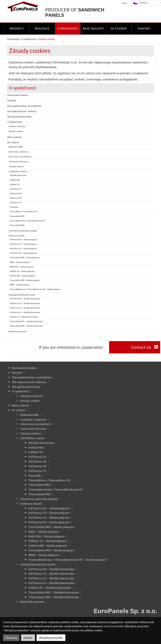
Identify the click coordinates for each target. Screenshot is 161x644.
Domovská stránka (18, 95)
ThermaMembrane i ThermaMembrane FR (27, 221)
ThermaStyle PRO (17, 225)
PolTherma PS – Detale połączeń (23, 253)
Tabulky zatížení (16, 166)
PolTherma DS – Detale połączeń (23, 240)
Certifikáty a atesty (18, 171)
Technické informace (18, 161)
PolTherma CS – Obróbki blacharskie (25, 308)
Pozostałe (14, 207)
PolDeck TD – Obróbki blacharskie (24, 317)
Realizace (42, 28)
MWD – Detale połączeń (20, 285)
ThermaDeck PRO (17, 216)
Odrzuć (28, 638)
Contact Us (145, 347)
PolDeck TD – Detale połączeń (22, 271)
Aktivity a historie (17, 126)
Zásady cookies (16, 131)
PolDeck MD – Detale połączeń (22, 276)
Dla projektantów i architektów (24, 106)
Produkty (17, 28)
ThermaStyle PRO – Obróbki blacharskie (26, 321)
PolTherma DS (16, 193)
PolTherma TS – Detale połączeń (23, 244)
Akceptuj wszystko (51, 638)
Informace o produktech (20, 157)
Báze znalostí (93, 28)
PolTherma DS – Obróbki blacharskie (25, 299)
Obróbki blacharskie (18, 175)
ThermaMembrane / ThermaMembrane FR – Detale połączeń (35, 289)
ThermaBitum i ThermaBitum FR (23, 211)
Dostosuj (11, 638)
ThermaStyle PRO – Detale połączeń (25, 258)
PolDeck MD (15, 180)
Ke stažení (119, 28)
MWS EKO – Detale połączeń (22, 267)
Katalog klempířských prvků (22, 295)
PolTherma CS (16, 189)
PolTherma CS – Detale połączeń (23, 249)
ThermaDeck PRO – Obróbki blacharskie (26, 326)
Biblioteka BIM (16, 147)
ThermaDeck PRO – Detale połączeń (25, 280)
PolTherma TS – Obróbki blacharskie (25, 303)
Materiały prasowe (17, 331)
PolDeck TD (15, 184)
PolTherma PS (16, 198)
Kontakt (144, 28)
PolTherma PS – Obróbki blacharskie (25, 312)
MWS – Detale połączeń (20, 262)
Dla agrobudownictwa (19, 117)
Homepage (13, 39)
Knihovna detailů (17, 236)
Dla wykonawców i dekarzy (22, 111)
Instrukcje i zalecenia (18, 152)
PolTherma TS (16, 202)
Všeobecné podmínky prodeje (23, 231)
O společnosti (68, 28)
